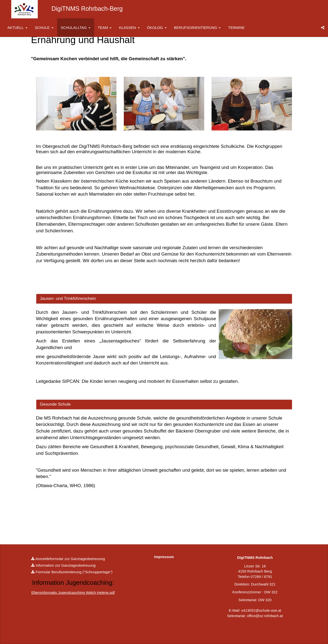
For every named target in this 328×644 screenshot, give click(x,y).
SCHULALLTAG (76, 28)
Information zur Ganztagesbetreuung (66, 565)
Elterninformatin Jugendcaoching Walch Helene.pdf (73, 592)
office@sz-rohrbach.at (265, 616)
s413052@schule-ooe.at (261, 610)
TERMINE (236, 28)
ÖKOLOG (157, 28)
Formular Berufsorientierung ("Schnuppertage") (74, 572)
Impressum (164, 557)
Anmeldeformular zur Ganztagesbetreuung (70, 559)
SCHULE (44, 28)
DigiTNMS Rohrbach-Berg (87, 9)
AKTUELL (17, 28)
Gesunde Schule (55, 404)
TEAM (105, 28)
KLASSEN (129, 28)
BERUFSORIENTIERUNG (197, 28)
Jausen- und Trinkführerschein (68, 299)
